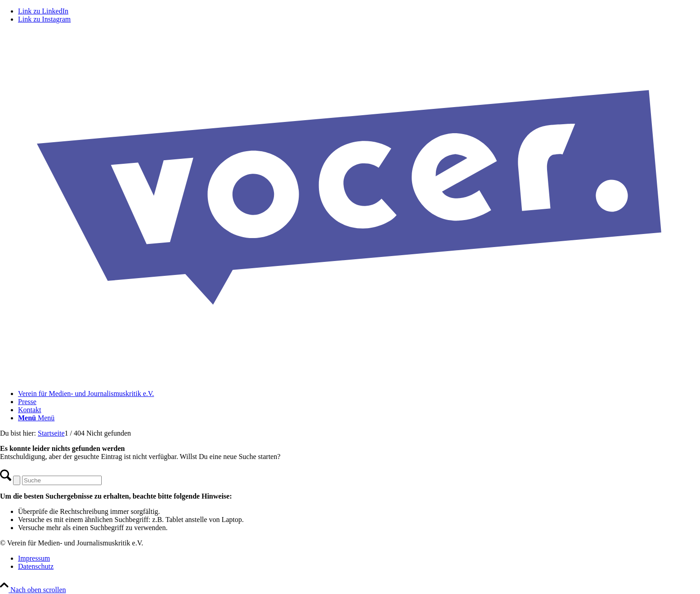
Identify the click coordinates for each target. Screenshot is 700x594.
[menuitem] (359, 394)
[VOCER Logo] (350, 378)
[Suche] (62, 480)
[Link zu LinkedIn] (43, 11)
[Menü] (36, 418)
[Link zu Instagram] (44, 19)
